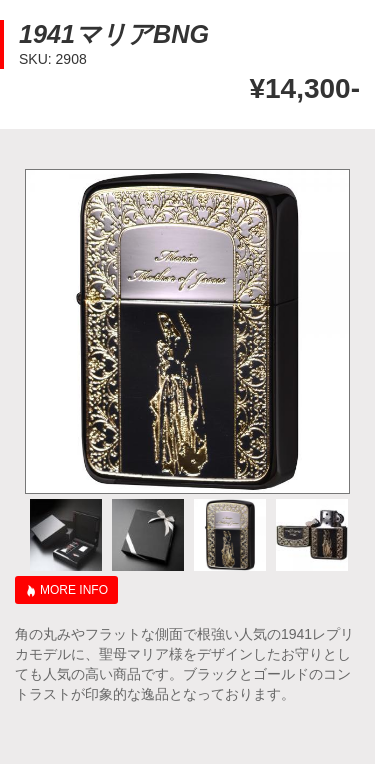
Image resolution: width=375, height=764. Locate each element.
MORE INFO (74, 590)
